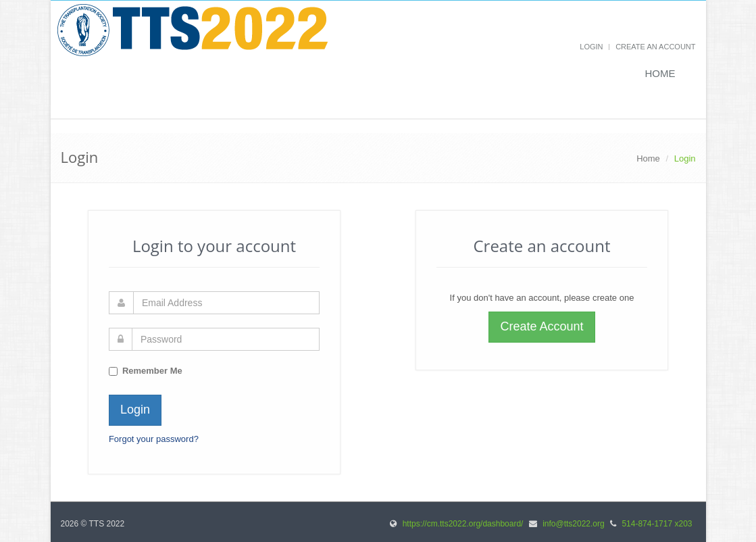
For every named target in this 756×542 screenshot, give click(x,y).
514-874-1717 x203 (657, 524)
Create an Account (655, 47)
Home (660, 73)
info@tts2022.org (574, 524)
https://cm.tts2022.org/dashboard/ (463, 524)
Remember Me (152, 371)
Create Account (541, 326)
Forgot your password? (154, 439)
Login (591, 47)
